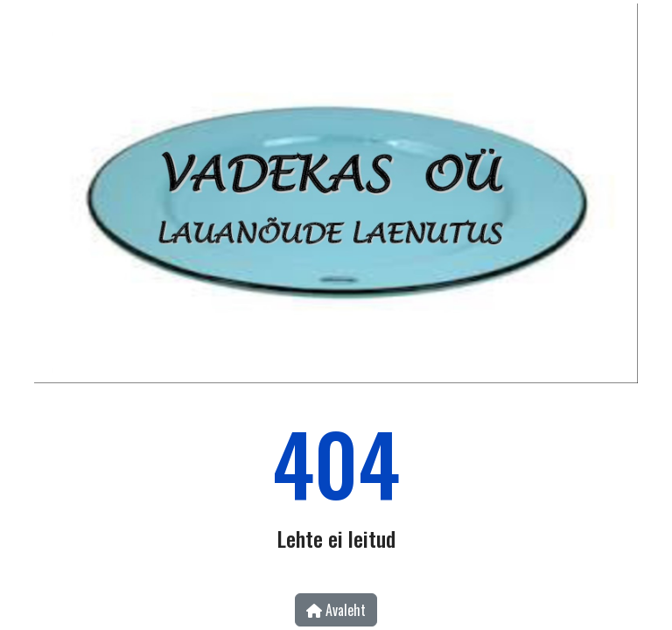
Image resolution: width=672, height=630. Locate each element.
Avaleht (336, 610)
